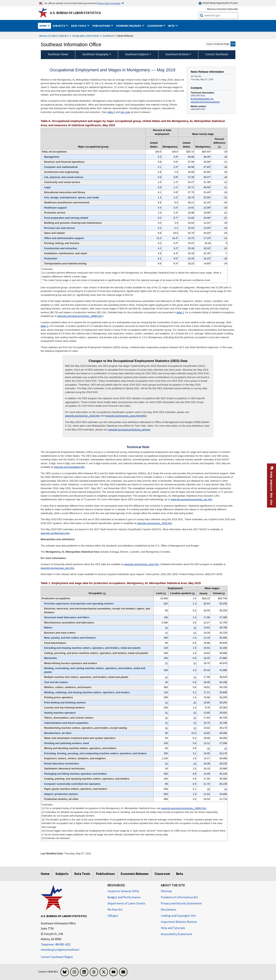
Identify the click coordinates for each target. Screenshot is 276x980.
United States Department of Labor (218, 3)
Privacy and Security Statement (181, 903)
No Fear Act (115, 909)
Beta (180, 874)
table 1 (180, 312)
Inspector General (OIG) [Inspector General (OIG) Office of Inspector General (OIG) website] (123, 891)
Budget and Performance (124, 897)
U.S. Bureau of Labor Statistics (75, 13)
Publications (105, 874)
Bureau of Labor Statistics (54, 36)
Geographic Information (86, 36)
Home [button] (43, 26)
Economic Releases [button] (129, 26)
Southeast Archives (177, 54)
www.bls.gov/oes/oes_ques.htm (142, 564)
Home (45, 874)
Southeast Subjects (137, 54)
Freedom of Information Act (179, 897)
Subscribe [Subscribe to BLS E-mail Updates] (233, 9)
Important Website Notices (179, 922)
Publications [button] (102, 26)
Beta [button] (172, 26)
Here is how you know (109, 3)
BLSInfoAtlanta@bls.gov (202, 99)
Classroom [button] (155, 26)
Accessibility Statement (177, 934)
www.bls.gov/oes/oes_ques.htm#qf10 (126, 416)
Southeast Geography (96, 54)
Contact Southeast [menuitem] (217, 54)
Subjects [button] (59, 26)
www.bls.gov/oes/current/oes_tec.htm (192, 499)
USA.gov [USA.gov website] (113, 916)
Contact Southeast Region (57, 957)
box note (125, 112)
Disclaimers (168, 909)
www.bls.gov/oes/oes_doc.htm (57, 568)
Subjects (62, 874)
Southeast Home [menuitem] (58, 54)
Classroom (162, 874)
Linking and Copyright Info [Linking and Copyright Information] (178, 916)
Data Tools (82, 874)
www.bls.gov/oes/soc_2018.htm (82, 416)
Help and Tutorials (173, 928)
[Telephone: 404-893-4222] (71, 945)
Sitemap (166, 891)
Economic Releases (135, 874)
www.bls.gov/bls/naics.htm (55, 533)
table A (111, 112)
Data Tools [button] (79, 26)
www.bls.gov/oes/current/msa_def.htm (129, 430)
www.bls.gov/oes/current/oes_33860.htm (80, 316)
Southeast (108, 36)
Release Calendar (217, 9)
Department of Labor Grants (126, 903)
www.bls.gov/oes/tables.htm (69, 467)
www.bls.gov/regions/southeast (205, 102)
